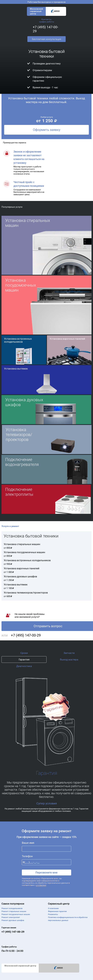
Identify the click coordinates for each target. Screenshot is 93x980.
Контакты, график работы (47, 20)
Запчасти (69, 653)
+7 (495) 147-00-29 (26, 635)
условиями (41, 885)
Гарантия (24, 660)
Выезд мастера (69, 660)
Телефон (27, 856)
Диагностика (24, 666)
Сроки (24, 653)
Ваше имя (28, 843)
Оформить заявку (47, 130)
